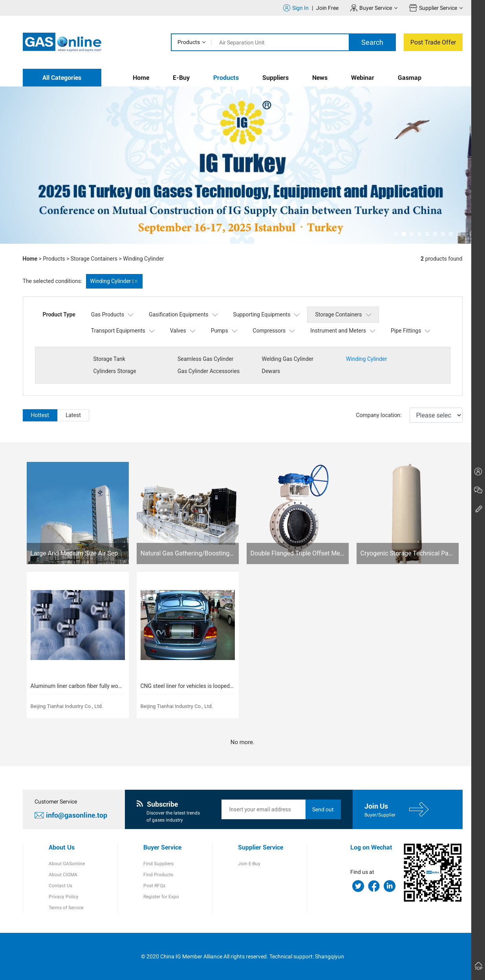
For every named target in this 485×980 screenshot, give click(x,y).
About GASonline (67, 864)
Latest (73, 415)
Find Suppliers (158, 864)
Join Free (327, 8)
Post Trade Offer (433, 42)
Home (141, 78)
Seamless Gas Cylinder (206, 359)
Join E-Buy (249, 864)
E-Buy (181, 78)
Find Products (158, 875)
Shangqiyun (329, 956)
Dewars (271, 371)
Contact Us (60, 886)
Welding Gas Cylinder (288, 359)
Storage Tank (109, 359)
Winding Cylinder (143, 259)
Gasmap (410, 78)
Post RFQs (154, 886)
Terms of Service (66, 908)
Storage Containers (94, 259)
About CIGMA (63, 875)
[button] (396, 234)
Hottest (40, 415)
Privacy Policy (64, 897)
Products (189, 42)
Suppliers (275, 78)
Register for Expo (161, 897)
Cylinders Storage (115, 371)
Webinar (363, 78)
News (320, 78)
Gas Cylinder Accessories (209, 371)
